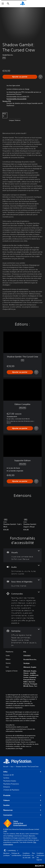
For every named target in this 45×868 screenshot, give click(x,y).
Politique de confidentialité (16, 854)
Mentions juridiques (7, 854)
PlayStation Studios (10, 781)
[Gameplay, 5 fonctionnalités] (22, 638)
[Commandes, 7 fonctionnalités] (22, 608)
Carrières (6, 778)
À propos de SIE (8, 775)
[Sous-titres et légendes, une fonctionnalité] (22, 583)
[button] (16, 99)
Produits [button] (22, 795)
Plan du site (33, 855)
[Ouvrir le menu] (3, 4)
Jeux (12, 766)
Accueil (6, 766)
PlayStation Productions (11, 784)
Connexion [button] (22, 815)
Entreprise (7, 787)
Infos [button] (22, 772)
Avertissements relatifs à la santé (17, 727)
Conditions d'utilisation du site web (27, 855)
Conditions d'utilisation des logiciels (40, 856)
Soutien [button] (22, 805)
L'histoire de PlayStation (11, 790)
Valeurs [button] (22, 800)
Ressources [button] (22, 810)
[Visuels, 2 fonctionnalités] (22, 555)
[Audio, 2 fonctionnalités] (22, 570)
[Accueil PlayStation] (23, 4)
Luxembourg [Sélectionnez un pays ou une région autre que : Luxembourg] (11, 851)
